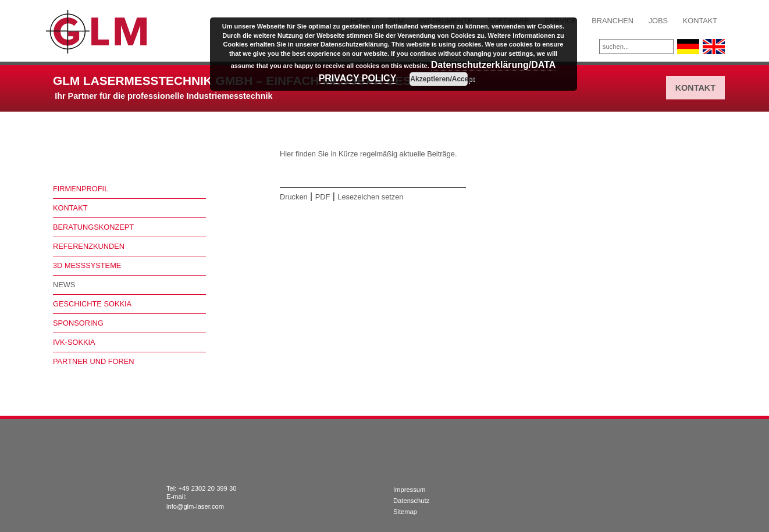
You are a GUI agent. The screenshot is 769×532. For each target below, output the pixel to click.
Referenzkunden (89, 246)
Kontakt (700, 21)
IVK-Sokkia (74, 342)
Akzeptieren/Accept (439, 79)
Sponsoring (78, 323)
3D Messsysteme (87, 265)
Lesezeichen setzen (370, 197)
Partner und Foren (94, 361)
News (64, 285)
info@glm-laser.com (195, 506)
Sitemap (405, 512)
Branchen (613, 21)
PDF (323, 197)
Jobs (658, 21)
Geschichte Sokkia (92, 304)
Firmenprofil (81, 189)
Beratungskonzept (93, 227)
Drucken (294, 197)
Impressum (409, 490)
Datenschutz (411, 501)
